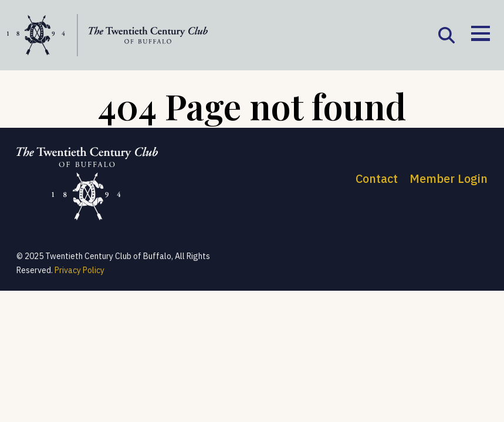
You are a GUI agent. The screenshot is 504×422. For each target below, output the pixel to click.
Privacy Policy (80, 270)
